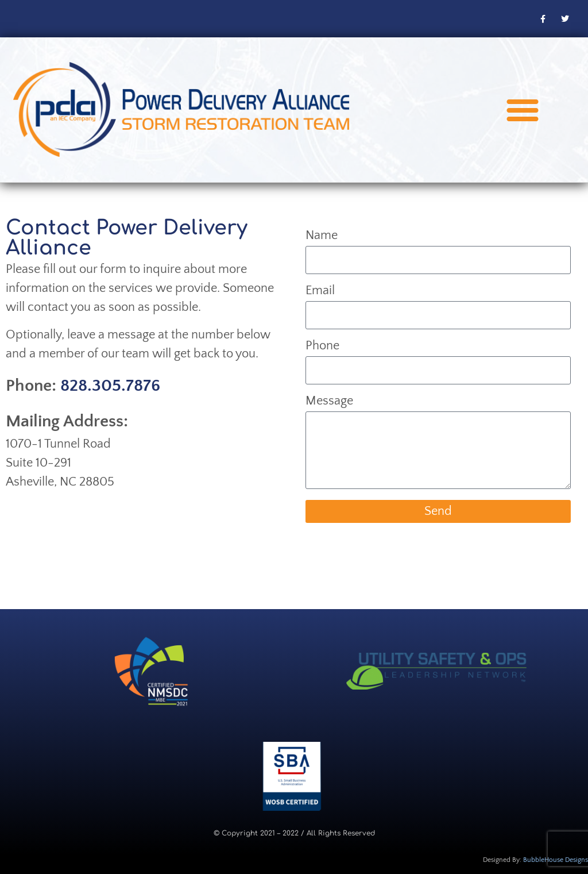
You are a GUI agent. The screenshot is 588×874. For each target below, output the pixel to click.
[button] (523, 110)
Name (322, 236)
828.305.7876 (110, 386)
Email (320, 291)
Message (329, 401)
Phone (322, 346)
